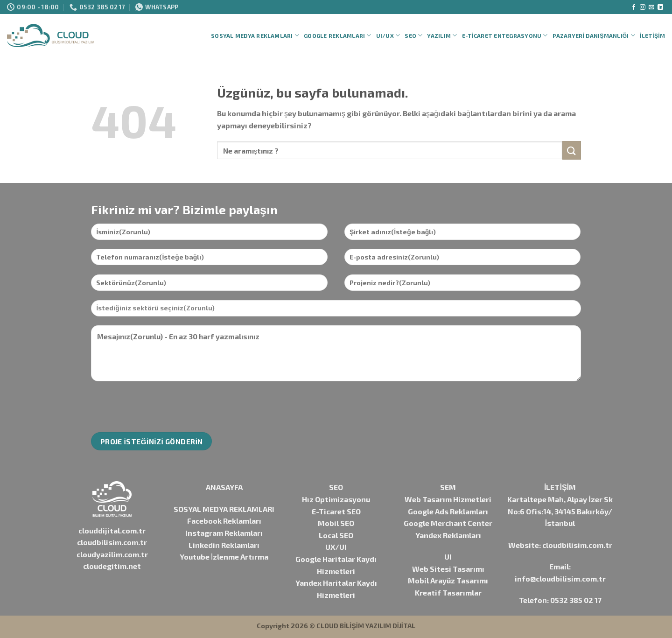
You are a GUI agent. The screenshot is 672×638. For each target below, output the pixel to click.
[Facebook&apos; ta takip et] (634, 7)
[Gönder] (572, 150)
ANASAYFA (224, 487)
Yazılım (442, 35)
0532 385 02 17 (576, 600)
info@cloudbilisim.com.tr (560, 578)
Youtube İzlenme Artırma (224, 557)
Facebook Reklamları (224, 521)
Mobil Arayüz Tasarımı (448, 580)
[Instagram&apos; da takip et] (643, 7)
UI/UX (388, 35)
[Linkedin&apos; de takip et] (660, 7)
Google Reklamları (338, 35)
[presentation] (162, 407)
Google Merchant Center (448, 523)
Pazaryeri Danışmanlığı (594, 35)
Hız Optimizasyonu (336, 499)
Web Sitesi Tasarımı (448, 569)
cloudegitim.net (112, 566)
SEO (413, 35)
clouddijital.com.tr (112, 530)
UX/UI (336, 547)
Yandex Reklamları (448, 535)
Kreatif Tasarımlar (448, 592)
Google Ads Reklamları (448, 511)
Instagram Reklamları (224, 533)
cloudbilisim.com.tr (112, 542)
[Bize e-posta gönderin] (651, 7)
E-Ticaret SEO (336, 511)
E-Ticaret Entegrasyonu (505, 35)
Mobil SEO (336, 523)
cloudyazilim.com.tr (112, 554)
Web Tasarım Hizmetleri (448, 499)
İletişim (652, 35)
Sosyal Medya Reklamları (255, 35)
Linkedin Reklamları (224, 545)
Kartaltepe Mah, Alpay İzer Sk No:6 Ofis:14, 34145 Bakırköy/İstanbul (560, 511)
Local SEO (336, 535)
